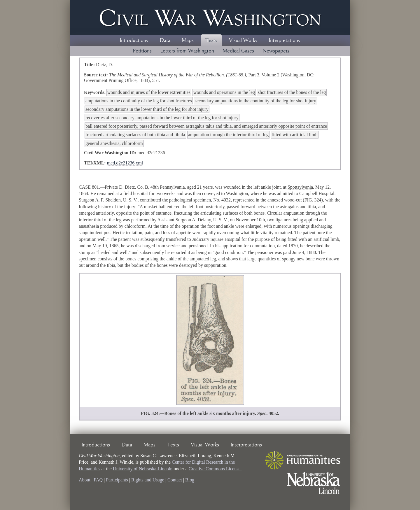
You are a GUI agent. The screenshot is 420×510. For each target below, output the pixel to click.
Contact (175, 480)
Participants (117, 480)
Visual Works (243, 41)
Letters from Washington (187, 51)
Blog (190, 480)
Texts (211, 41)
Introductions (134, 41)
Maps (188, 41)
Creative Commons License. (215, 469)
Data (165, 41)
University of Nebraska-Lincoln (143, 469)
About (85, 480)
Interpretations (285, 41)
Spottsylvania (300, 187)
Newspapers (276, 51)
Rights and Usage (148, 480)
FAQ (98, 480)
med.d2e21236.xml (125, 163)
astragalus (289, 207)
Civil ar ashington (210, 18)
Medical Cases (238, 51)
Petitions (142, 51)
